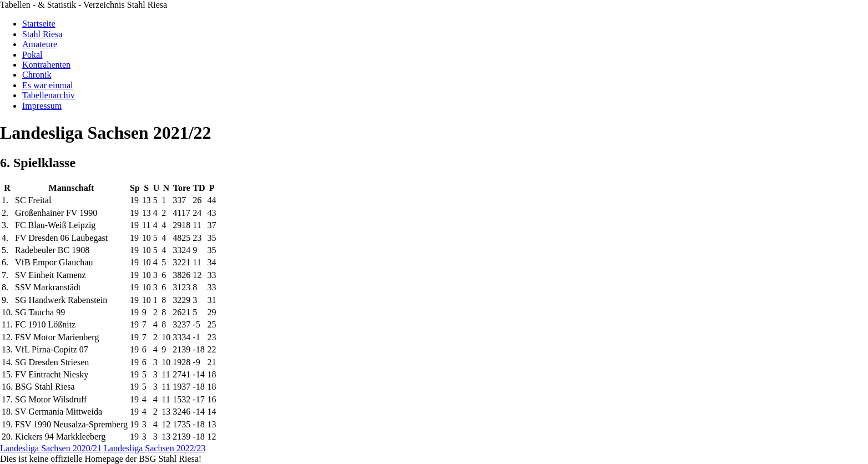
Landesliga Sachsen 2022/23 (155, 448)
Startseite (39, 24)
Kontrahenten (46, 65)
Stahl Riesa (42, 34)
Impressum (42, 106)
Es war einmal (48, 85)
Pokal (32, 55)
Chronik (37, 75)
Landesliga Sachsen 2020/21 (51, 448)
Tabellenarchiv (49, 95)
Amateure (40, 44)
